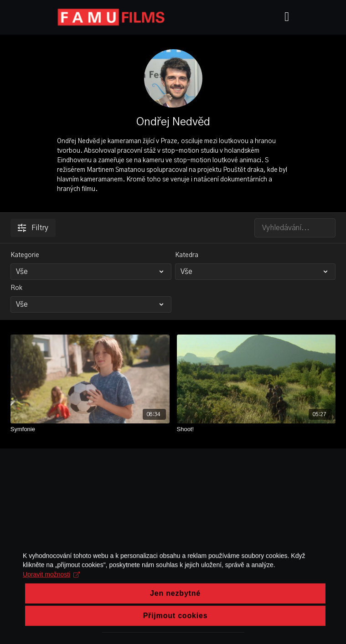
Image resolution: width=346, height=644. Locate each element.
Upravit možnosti (51, 609)
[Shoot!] (256, 429)
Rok (16, 288)
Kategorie (25, 255)
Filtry (33, 228)
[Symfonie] (90, 429)
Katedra (187, 255)
